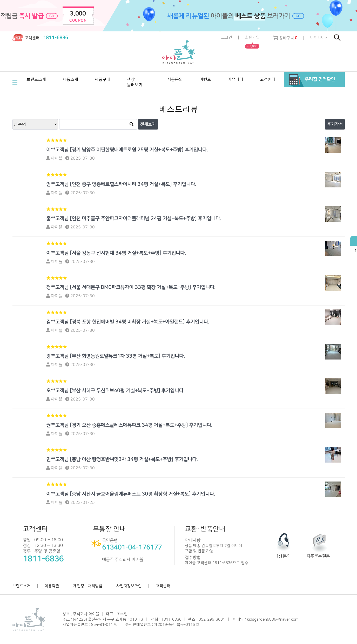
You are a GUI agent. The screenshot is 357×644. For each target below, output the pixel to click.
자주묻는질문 (318, 556)
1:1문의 (283, 556)
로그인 (227, 38)
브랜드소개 (22, 586)
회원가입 (252, 38)
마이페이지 (319, 38)
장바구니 (285, 38)
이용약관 (52, 586)
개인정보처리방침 (88, 586)
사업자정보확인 (129, 586)
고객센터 (163, 586)
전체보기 (148, 124)
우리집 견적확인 (320, 79)
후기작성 (335, 124)
